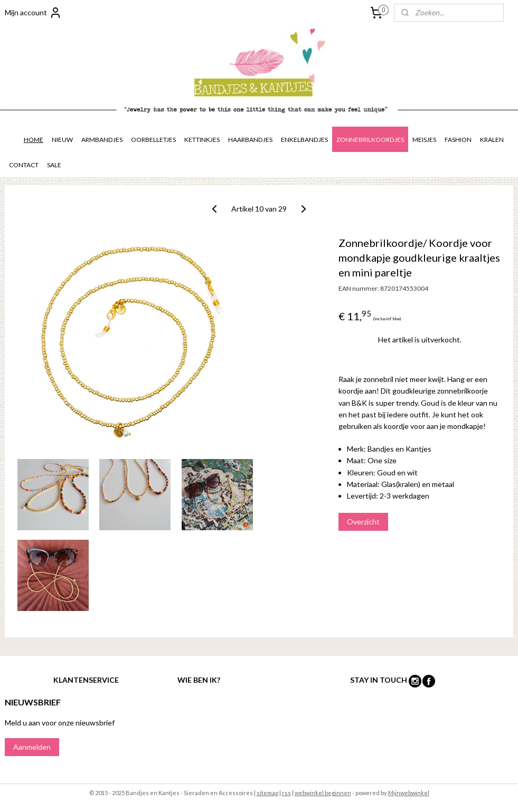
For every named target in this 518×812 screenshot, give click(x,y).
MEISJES (424, 140)
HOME (34, 140)
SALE (54, 165)
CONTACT (24, 165)
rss (286, 793)
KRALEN (492, 140)
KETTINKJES (202, 140)
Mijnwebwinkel (409, 793)
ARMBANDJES (102, 140)
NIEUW (62, 140)
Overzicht (363, 522)
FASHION (458, 140)
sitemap (267, 793)
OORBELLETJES (153, 140)
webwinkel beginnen (323, 793)
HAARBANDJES (250, 140)
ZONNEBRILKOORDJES (370, 140)
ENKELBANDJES (304, 140)
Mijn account (33, 13)
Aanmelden (32, 747)
